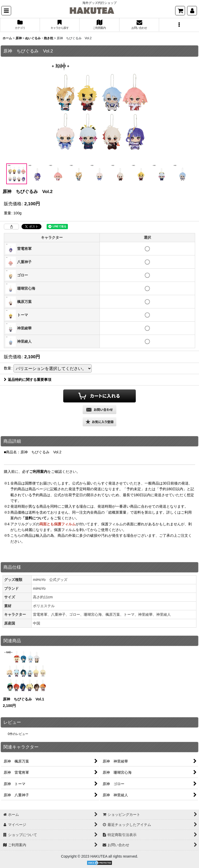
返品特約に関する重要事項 (28, 380)
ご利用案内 (38, 472)
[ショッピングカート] (180, 11)
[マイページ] (192, 11)
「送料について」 (36, 518)
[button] (6, 11)
